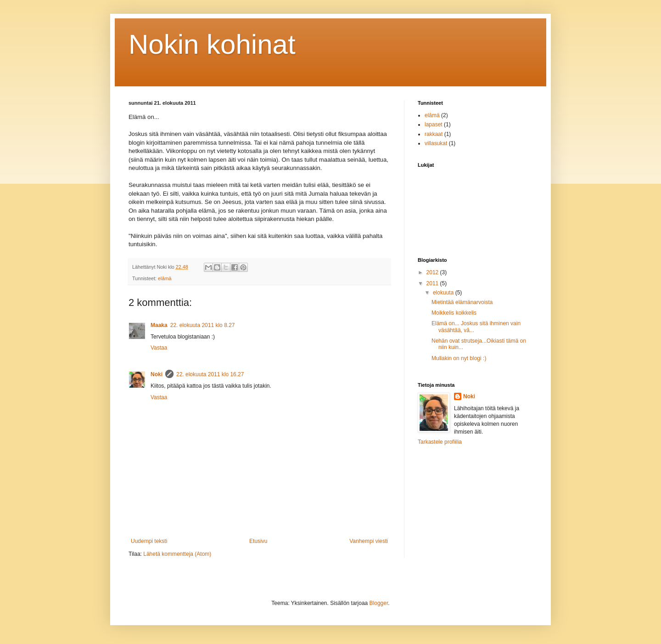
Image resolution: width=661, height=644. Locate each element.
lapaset (434, 124)
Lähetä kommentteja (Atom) (177, 554)
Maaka (159, 325)
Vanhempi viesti (369, 541)
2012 (433, 272)
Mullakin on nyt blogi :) (459, 358)
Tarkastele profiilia (440, 442)
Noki (157, 374)
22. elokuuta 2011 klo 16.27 (210, 374)
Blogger (379, 603)
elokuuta (444, 293)
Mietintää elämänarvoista (462, 302)
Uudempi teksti (149, 541)
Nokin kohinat (212, 44)
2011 (433, 283)
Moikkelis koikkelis (454, 313)
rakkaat (434, 134)
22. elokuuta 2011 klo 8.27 (203, 325)
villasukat (436, 143)
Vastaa (159, 348)
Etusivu (258, 541)
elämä (165, 278)
